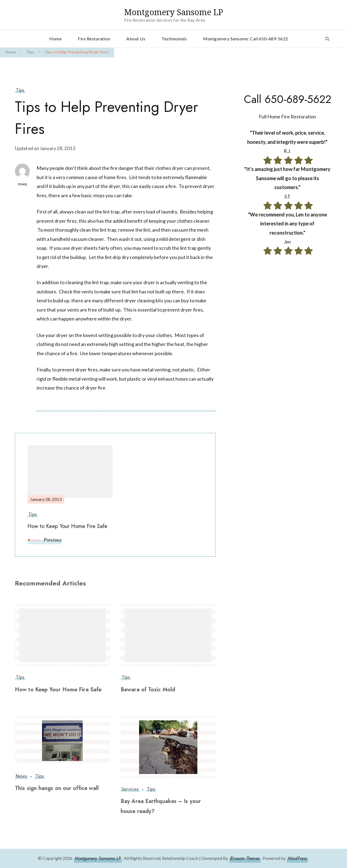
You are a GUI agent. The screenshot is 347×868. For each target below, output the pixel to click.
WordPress (297, 858)
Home (55, 39)
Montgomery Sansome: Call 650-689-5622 (246, 39)
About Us (136, 39)
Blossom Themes (245, 858)
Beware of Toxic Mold (148, 690)
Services (130, 789)
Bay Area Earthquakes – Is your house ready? (161, 806)
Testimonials (174, 39)
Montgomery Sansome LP (174, 12)
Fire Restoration (94, 39)
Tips (20, 90)
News (21, 776)
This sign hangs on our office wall (57, 788)
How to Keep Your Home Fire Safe (58, 690)
